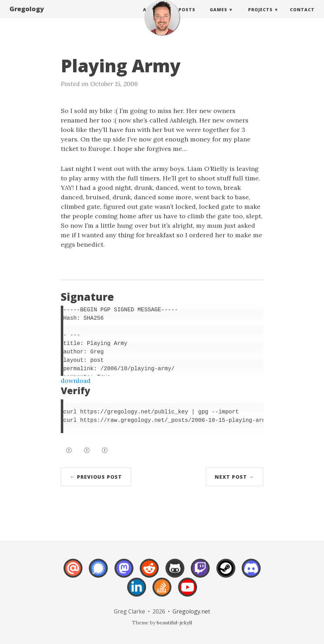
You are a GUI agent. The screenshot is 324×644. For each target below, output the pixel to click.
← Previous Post (96, 477)
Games (219, 17)
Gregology (27, 16)
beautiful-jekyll (174, 623)
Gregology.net (191, 611)
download (76, 381)
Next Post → (234, 477)
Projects (260, 17)
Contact (302, 17)
